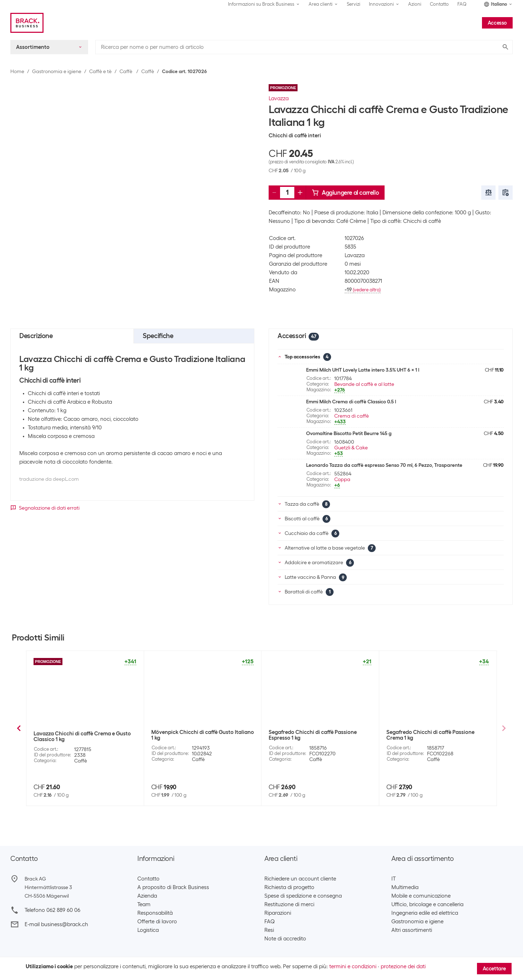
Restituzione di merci (289, 904)
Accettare (494, 969)
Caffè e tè (100, 71)
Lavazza (279, 98)
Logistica (148, 930)
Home (17, 71)
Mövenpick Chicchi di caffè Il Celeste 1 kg (436, 732)
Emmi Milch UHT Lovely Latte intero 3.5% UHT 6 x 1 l (363, 370)
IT (393, 879)
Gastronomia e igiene (57, 71)
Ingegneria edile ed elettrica (425, 913)
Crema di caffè (352, 416)
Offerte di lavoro (157, 922)
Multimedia (405, 887)
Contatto (439, 4)
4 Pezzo (412, 775)
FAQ (462, 4)
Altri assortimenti (412, 930)
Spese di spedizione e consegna (303, 896)
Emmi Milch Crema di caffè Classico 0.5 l (351, 402)
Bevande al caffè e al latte (364, 384)
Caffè (126, 71)
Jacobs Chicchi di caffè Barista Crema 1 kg (320, 732)
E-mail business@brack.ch (56, 924)
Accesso (497, 23)
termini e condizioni (353, 966)
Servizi (354, 4)
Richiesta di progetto (289, 887)
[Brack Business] (27, 23)
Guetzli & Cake (351, 448)
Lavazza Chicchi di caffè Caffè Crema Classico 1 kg (197, 736)
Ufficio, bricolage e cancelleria (427, 904)
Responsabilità (155, 913)
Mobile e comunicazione (421, 896)
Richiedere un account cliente (300, 879)
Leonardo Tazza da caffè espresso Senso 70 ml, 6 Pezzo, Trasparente (384, 465)
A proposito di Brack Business (173, 887)
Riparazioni (278, 913)
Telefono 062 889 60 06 (52, 910)
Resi (269, 930)
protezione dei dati (403, 966)
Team (144, 904)
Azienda (147, 896)
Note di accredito (285, 939)
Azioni (415, 4)
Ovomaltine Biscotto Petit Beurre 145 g (349, 433)
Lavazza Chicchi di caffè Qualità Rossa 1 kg (83, 736)
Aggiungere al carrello (345, 193)
